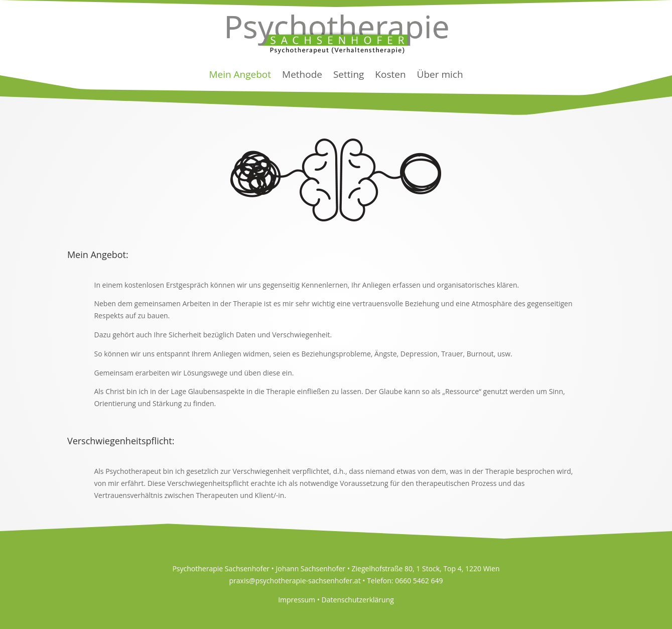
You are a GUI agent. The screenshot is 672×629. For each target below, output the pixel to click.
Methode (302, 74)
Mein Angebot (240, 74)
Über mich (440, 74)
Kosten (390, 74)
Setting (349, 74)
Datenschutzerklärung (358, 600)
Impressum (297, 600)
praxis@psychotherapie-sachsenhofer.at (295, 581)
